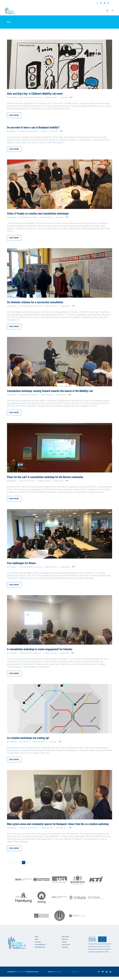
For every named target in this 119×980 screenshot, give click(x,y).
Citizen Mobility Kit (40, 948)
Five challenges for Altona (24, 563)
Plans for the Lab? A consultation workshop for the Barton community (53, 477)
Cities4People (21, 975)
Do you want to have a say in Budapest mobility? (39, 127)
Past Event (38, 97)
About (37, 943)
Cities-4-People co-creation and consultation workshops (44, 213)
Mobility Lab (27, 217)
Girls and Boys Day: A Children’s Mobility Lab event (41, 93)
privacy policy (58, 975)
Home (36, 940)
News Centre (65, 940)
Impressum (65, 950)
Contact (64, 945)
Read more (14, 115)
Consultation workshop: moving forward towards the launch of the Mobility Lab (59, 391)
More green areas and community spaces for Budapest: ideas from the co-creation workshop (56, 825)
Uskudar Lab (37, 653)
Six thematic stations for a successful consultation (41, 302)
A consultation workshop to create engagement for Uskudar (47, 649)
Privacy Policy (66, 948)
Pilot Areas (38, 945)
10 (27, 866)
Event (21, 97)
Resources (65, 943)
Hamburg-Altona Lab (29, 97)
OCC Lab (26, 481)
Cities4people (13, 97)
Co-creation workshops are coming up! (33, 738)
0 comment (44, 131)
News (30, 131)
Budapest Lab (23, 131)
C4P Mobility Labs (40, 950)
